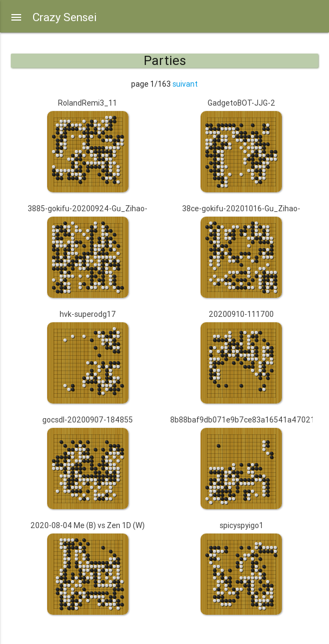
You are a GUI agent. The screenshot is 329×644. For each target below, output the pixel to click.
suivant (185, 84)
